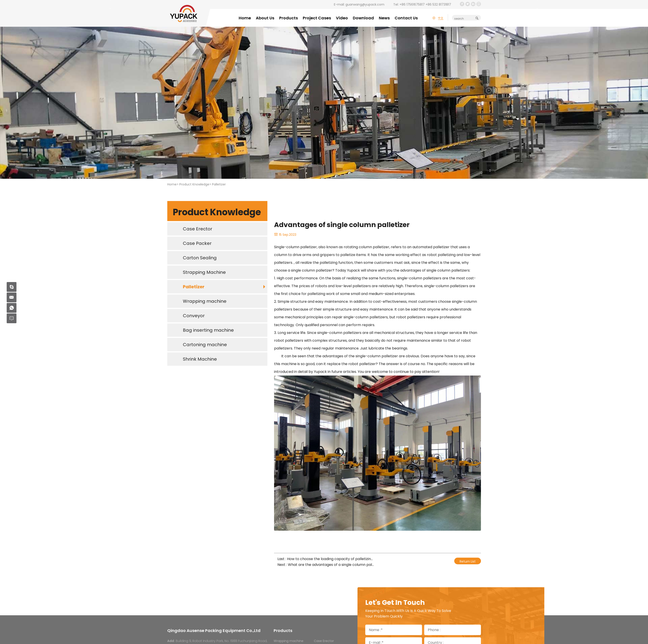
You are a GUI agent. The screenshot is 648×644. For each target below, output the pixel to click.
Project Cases (317, 18)
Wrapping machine (289, 641)
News (384, 18)
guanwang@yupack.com (365, 4)
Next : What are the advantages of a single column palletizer (326, 565)
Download (363, 18)
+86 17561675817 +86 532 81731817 (425, 4)
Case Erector (324, 641)
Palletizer (219, 184)
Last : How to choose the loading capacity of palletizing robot (326, 559)
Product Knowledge (194, 184)
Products (289, 18)
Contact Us (406, 18)
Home (245, 18)
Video (342, 18)
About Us (265, 18)
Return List (468, 561)
